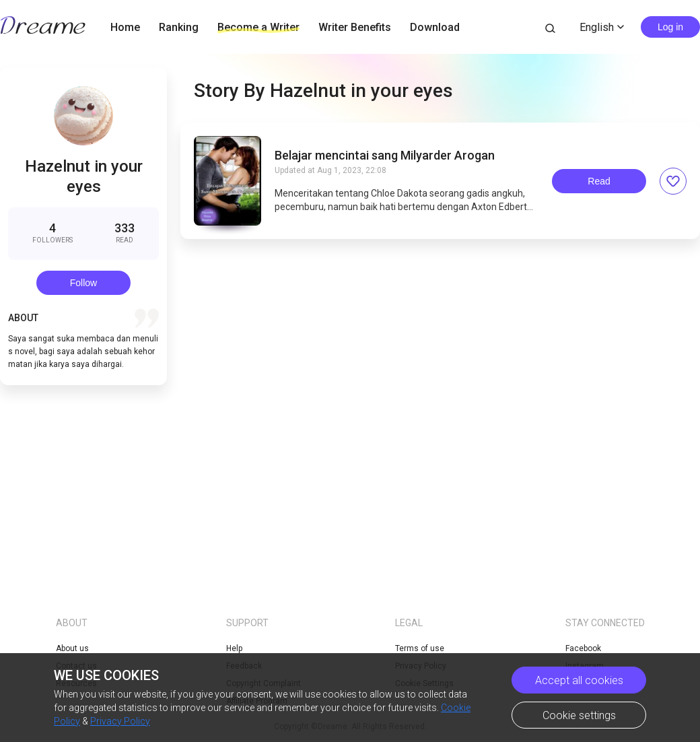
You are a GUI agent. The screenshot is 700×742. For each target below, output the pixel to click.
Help (234, 648)
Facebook (583, 648)
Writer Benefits (355, 27)
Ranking (179, 27)
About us (72, 648)
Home (125, 27)
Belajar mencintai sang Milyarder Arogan (385, 156)
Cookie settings (579, 715)
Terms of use (420, 648)
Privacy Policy (120, 721)
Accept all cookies (579, 680)
